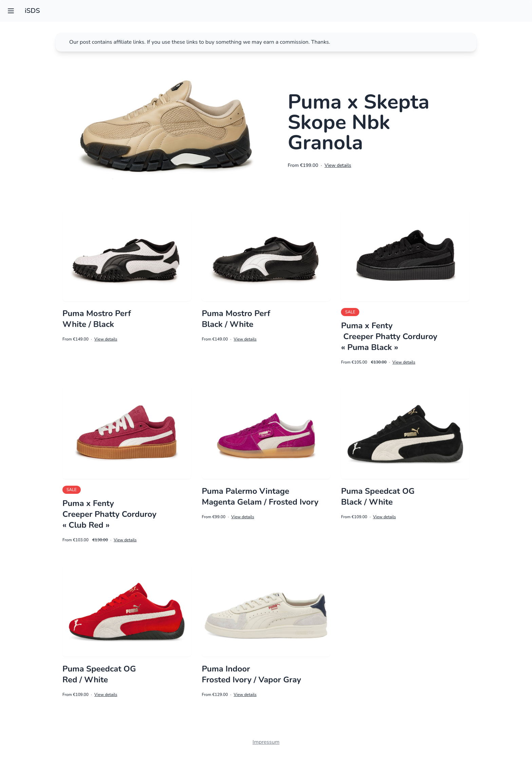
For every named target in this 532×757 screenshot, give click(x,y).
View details (338, 165)
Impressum (266, 742)
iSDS (32, 11)
